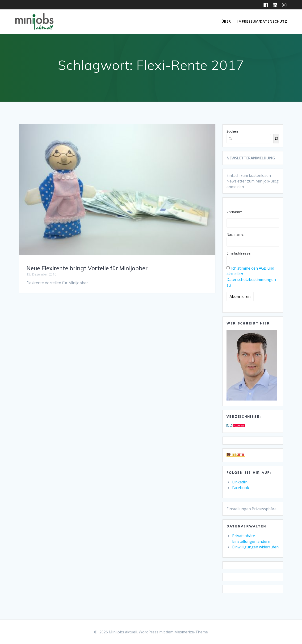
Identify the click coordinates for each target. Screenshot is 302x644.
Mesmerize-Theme (191, 632)
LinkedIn (240, 482)
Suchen (232, 131)
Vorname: (234, 212)
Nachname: (235, 234)
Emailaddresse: (239, 253)
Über (226, 21)
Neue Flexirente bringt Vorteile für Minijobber (87, 268)
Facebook (241, 488)
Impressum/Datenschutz (262, 21)
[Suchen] (276, 139)
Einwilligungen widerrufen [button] (255, 547)
